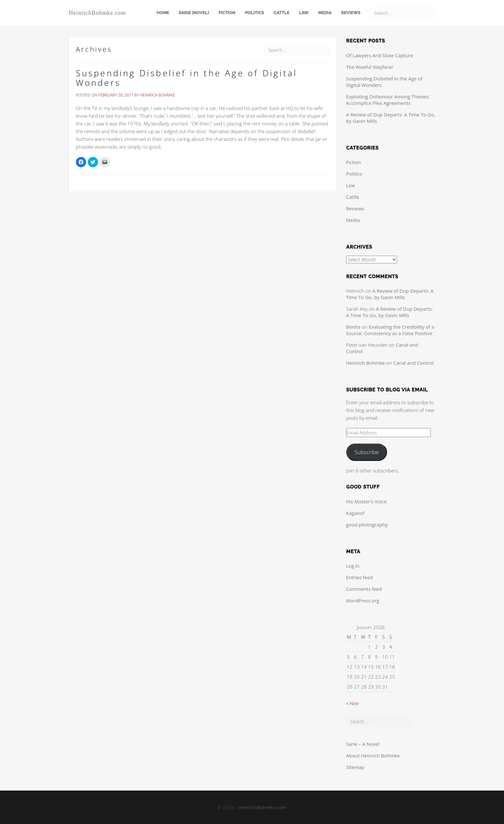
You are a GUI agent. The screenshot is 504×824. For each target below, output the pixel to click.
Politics (254, 13)
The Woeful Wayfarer (370, 67)
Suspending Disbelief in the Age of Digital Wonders (187, 78)
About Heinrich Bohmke (373, 755)
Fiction (227, 13)
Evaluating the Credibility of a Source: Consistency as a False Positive (390, 330)
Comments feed (364, 589)
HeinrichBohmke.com (97, 13)
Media (325, 13)
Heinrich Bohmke (157, 95)
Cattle (281, 13)
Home (163, 13)
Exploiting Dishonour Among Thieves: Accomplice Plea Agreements (388, 100)
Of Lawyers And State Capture (380, 55)
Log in (353, 566)
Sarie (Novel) (194, 13)
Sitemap (355, 767)
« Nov (352, 703)
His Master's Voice (366, 501)
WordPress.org (363, 600)
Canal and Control (413, 363)
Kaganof (355, 513)
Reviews (351, 13)
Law (304, 13)
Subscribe (367, 452)
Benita (353, 327)
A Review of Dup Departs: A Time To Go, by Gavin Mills (390, 294)
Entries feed (360, 577)
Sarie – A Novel (363, 744)
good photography (367, 525)
